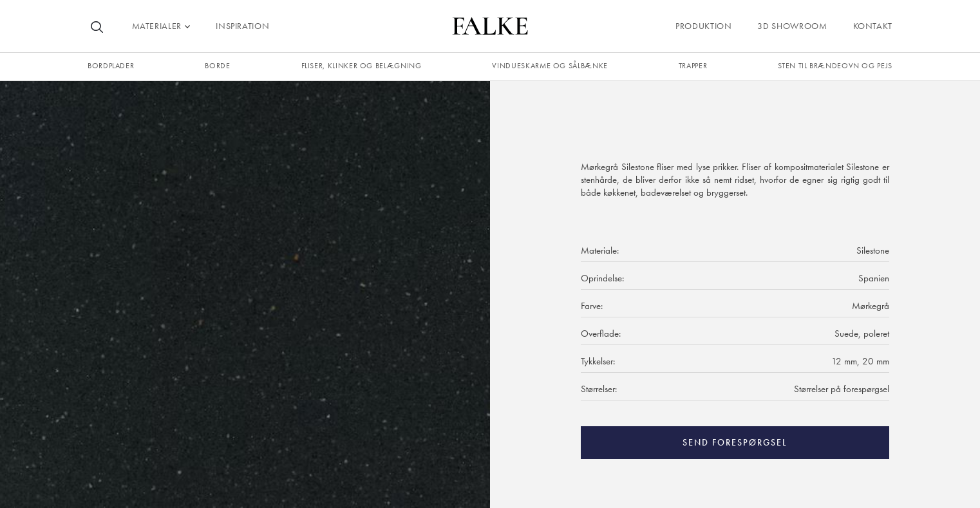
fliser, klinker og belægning (362, 66)
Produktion (703, 26)
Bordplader (111, 66)
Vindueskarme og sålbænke (550, 66)
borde (217, 66)
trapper (693, 66)
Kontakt (873, 26)
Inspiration (242, 26)
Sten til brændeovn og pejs (835, 66)
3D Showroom (792, 26)
